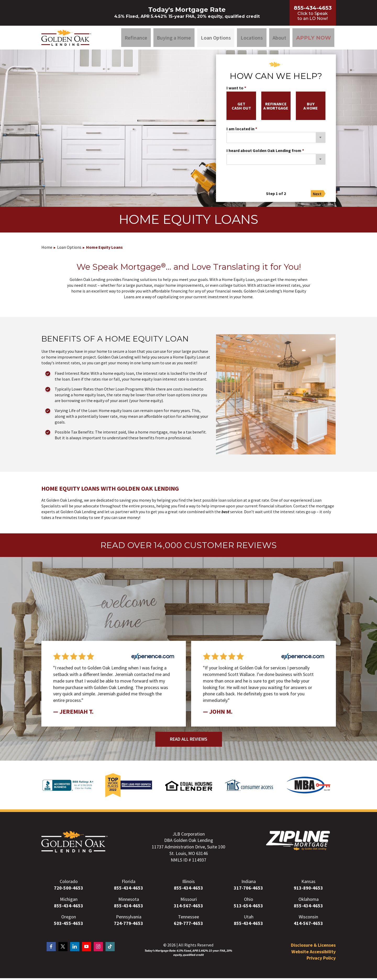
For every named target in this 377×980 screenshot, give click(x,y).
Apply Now (314, 39)
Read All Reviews (189, 741)
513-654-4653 (248, 908)
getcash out (241, 108)
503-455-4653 (69, 925)
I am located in (240, 131)
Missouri (189, 901)
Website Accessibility (314, 953)
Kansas (308, 883)
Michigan (69, 901)
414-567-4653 (308, 925)
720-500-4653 (69, 890)
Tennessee (188, 919)
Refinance (136, 38)
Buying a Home (174, 38)
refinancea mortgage (276, 108)
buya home (311, 108)
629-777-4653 (188, 925)
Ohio (249, 901)
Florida (129, 883)
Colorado (69, 883)
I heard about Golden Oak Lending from (264, 153)
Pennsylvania (129, 919)
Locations (252, 38)
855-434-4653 (129, 890)
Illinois (188, 883)
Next (317, 196)
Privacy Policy (321, 960)
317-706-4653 (248, 890)
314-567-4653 (188, 908)
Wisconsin (308, 919)
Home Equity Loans (104, 249)
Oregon (69, 919)
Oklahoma (309, 901)
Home (47, 249)
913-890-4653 (308, 890)
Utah (249, 919)
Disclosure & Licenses (313, 947)
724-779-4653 (129, 925)
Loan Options (216, 38)
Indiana (249, 883)
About (279, 38)
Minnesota (129, 901)
